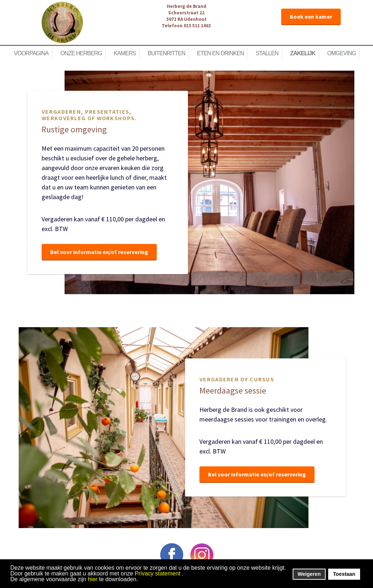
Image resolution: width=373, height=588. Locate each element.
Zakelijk (303, 53)
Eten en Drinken (220, 53)
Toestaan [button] (344, 574)
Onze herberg (81, 53)
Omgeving (341, 53)
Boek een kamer (311, 17)
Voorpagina (31, 53)
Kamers (125, 53)
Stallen (267, 53)
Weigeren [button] (309, 574)
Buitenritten (166, 53)
